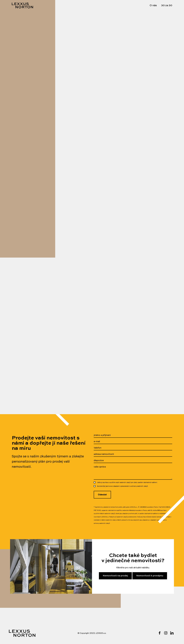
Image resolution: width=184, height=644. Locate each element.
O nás (153, 5)
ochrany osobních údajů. (140, 486)
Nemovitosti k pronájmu (150, 576)
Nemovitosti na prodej (115, 576)
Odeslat (102, 495)
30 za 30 (167, 5)
